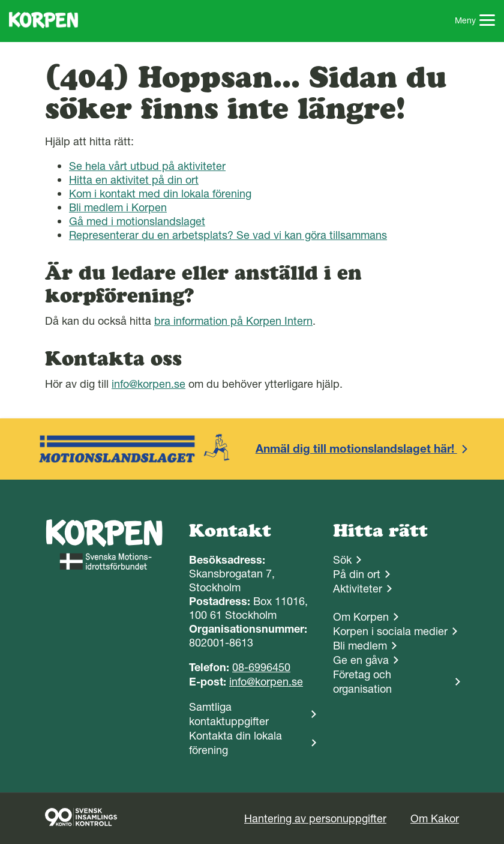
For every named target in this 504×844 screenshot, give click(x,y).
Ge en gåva (361, 660)
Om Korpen (361, 617)
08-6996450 (261, 667)
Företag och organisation (362, 682)
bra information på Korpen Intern (233, 321)
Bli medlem (360, 646)
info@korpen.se (148, 384)
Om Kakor (435, 818)
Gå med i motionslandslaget (137, 221)
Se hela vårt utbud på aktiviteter (147, 166)
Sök (342, 560)
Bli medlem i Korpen (118, 207)
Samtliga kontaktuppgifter (229, 714)
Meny (475, 22)
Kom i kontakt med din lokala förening (160, 194)
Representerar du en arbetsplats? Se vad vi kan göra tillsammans (228, 235)
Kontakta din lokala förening (235, 743)
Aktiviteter (358, 589)
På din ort (357, 574)
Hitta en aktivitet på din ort (134, 180)
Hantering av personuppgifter (315, 818)
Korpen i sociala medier (390, 631)
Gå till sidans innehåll (0, 0)
